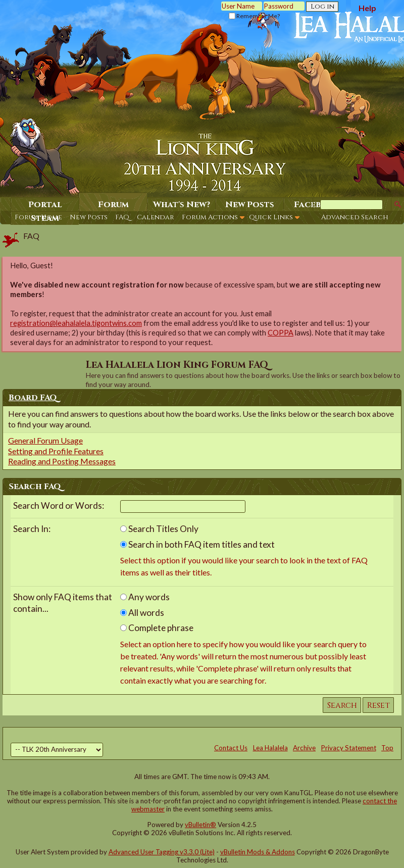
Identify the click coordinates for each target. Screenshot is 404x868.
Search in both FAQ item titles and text (197, 544)
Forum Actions (210, 217)
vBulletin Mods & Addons (258, 852)
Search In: (32, 529)
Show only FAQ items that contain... (63, 603)
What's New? (182, 205)
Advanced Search (355, 217)
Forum (113, 205)
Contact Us (231, 748)
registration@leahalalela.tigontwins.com (76, 323)
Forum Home (38, 217)
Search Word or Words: (59, 505)
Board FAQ (33, 398)
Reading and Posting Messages (62, 461)
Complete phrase (157, 628)
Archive (304, 748)
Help (367, 8)
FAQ (122, 217)
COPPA (281, 333)
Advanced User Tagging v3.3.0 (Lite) (162, 852)
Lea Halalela (270, 748)
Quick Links (271, 217)
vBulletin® (200, 825)
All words (142, 613)
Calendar (156, 217)
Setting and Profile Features (56, 451)
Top (387, 748)
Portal (45, 205)
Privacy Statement (349, 748)
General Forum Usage (45, 440)
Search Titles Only (159, 529)
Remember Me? (254, 16)
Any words (145, 597)
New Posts (89, 217)
